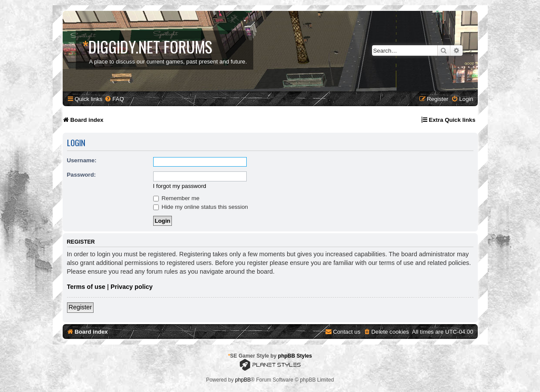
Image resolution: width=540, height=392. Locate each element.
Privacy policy (132, 287)
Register (80, 307)
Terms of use (86, 287)
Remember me (176, 198)
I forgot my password (180, 186)
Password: (82, 175)
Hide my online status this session (201, 207)
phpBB (243, 380)
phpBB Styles (295, 356)
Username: (82, 160)
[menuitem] (114, 99)
